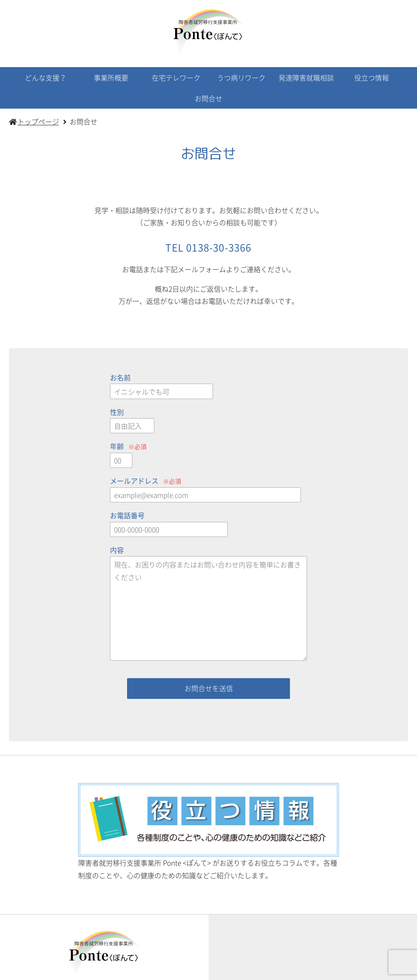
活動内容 (96, 971)
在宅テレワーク (176, 77)
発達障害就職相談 (306, 77)
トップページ (55, 971)
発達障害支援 (286, 971)
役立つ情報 (372, 77)
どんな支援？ (46, 77)
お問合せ (208, 98)
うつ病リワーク (241, 77)
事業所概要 (111, 77)
